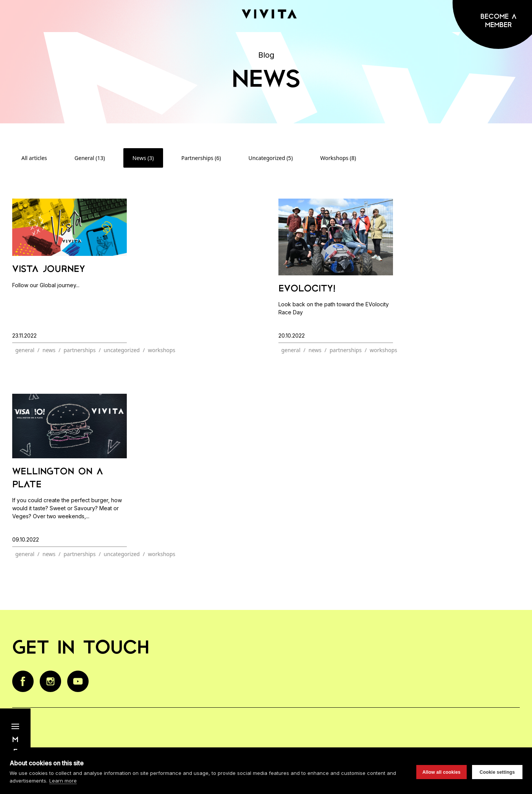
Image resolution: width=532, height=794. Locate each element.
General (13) (90, 158)
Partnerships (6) (201, 158)
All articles (34, 158)
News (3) (143, 158)
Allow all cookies (441, 772)
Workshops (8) (338, 158)
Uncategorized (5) (271, 158)
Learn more (63, 781)
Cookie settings (497, 772)
